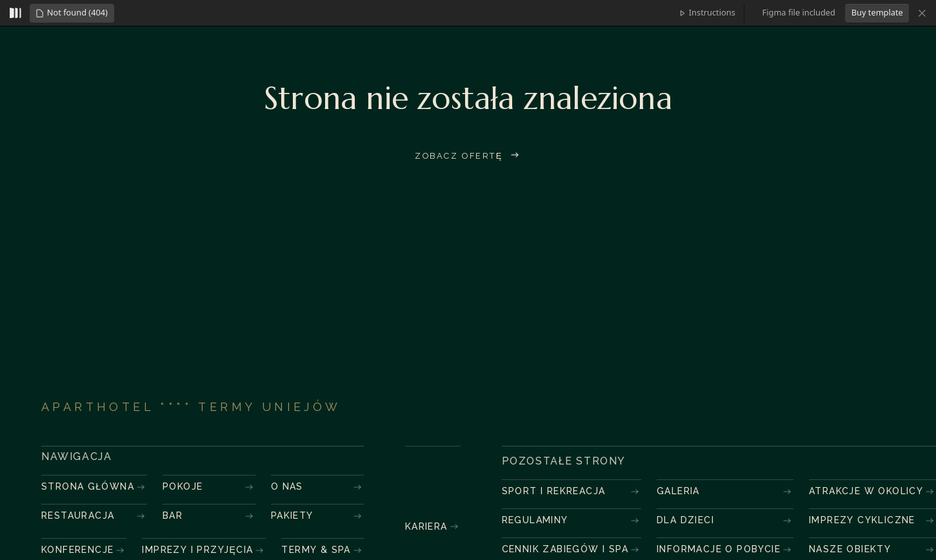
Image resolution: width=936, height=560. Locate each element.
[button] (72, 13)
